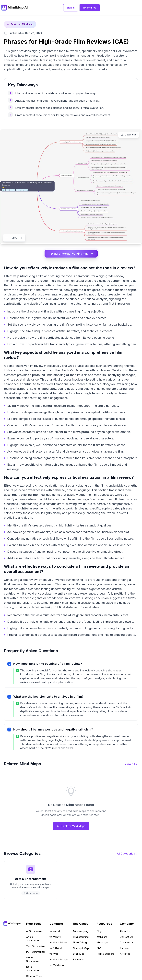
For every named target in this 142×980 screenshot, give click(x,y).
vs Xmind (55, 931)
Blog (99, 931)
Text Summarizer (36, 946)
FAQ (99, 948)
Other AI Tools (34, 976)
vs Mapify (55, 937)
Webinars (102, 937)
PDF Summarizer (36, 952)
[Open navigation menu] (138, 7)
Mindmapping (81, 931)
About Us (125, 931)
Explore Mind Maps (71, 826)
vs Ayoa (54, 954)
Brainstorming (81, 937)
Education (79, 959)
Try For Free (90, 8)
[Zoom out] (7, 238)
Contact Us (126, 937)
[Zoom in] (22, 238)
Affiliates (125, 954)
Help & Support (105, 954)
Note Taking (80, 942)
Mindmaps (102, 942)
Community (126, 942)
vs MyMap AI (57, 965)
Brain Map (79, 954)
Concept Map (81, 948)
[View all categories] (127, 854)
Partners (125, 948)
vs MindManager (59, 959)
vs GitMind (56, 948)
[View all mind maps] (131, 764)
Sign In (71, 8)
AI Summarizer (34, 931)
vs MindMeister (58, 942)
